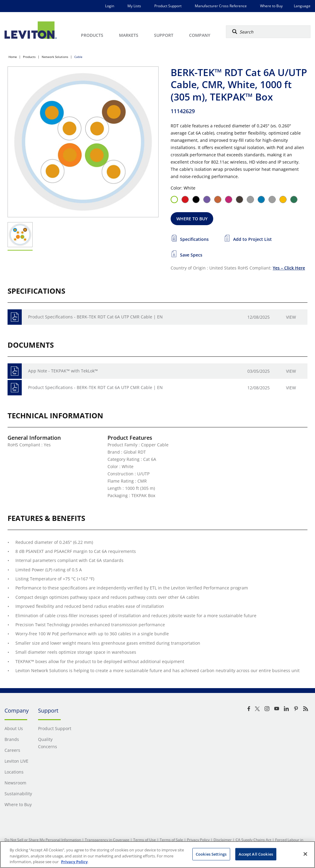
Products (29, 57)
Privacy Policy (198, 840)
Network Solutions (55, 57)
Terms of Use (145, 840)
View (291, 317)
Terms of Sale (171, 840)
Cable (78, 57)
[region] (157, 855)
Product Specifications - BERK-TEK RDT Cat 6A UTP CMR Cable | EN (95, 317)
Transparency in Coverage (107, 840)
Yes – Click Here (289, 268)
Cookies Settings (211, 854)
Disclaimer (223, 840)
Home (13, 57)
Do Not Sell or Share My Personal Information (43, 840)
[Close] (305, 854)
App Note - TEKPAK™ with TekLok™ (63, 371)
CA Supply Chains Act (253, 840)
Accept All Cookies (256, 854)
